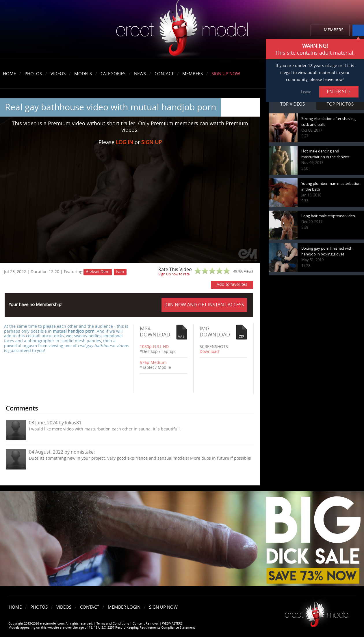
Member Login (124, 607)
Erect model (317, 613)
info (358, 30)
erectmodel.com (182, 30)
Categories (113, 74)
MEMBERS (334, 30)
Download (209, 352)
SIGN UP (152, 142)
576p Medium (153, 363)
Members (193, 74)
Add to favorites (232, 285)
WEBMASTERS (172, 624)
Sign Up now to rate (174, 274)
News (140, 74)
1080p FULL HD (154, 347)
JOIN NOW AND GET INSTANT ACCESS (204, 305)
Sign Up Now (226, 74)
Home (9, 74)
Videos (58, 74)
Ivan (120, 272)
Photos (33, 74)
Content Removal (146, 624)
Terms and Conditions (113, 624)
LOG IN (125, 142)
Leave (306, 92)
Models (83, 74)
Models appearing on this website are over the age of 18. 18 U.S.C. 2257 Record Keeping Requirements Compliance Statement (102, 628)
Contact (164, 74)
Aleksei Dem (98, 272)
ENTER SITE (339, 92)
